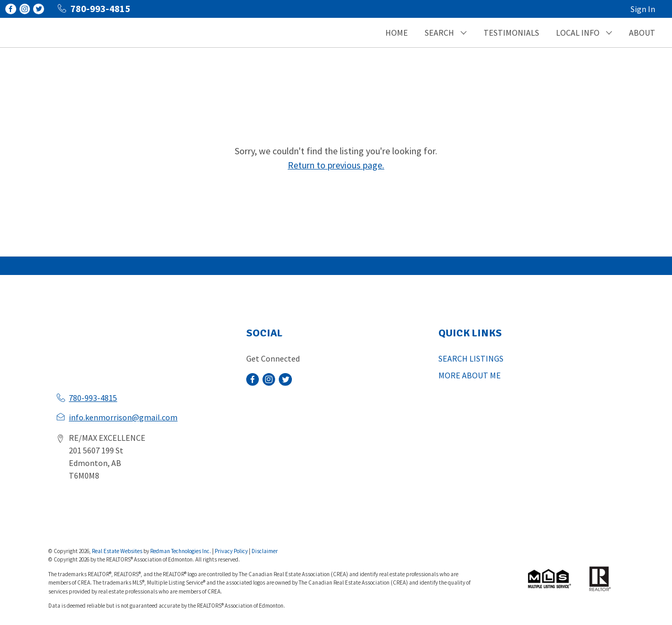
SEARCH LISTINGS (471, 358)
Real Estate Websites (118, 551)
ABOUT (642, 33)
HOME (397, 33)
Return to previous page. (336, 165)
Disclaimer (265, 551)
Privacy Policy (231, 551)
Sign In (643, 9)
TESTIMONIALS (511, 33)
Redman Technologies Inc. (181, 551)
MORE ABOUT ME (470, 375)
